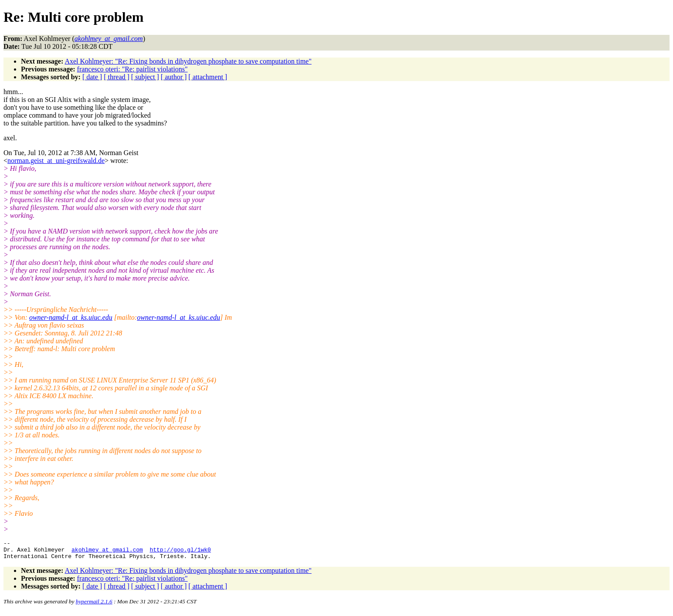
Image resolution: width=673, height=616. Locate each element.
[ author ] (174, 77)
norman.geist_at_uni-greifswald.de (56, 161)
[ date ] (92, 77)
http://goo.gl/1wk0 (180, 552)
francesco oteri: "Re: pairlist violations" (133, 69)
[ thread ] (117, 77)
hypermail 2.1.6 (94, 605)
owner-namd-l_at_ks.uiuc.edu (71, 317)
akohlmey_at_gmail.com (107, 552)
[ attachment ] (208, 77)
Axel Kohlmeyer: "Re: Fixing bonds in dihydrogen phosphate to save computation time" (188, 61)
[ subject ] (145, 77)
